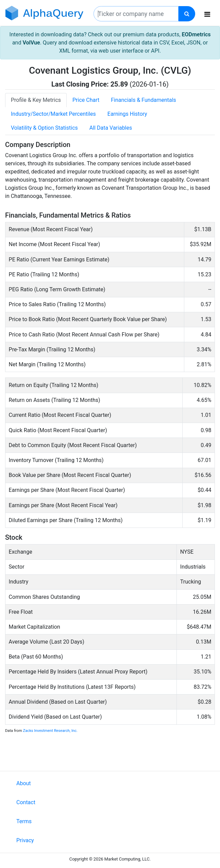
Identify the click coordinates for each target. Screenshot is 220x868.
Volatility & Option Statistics (44, 128)
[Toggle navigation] (207, 14)
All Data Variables (111, 128)
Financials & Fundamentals (143, 100)
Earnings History (127, 114)
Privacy (25, 840)
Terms (24, 821)
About (24, 783)
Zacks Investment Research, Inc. (50, 731)
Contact (26, 802)
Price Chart (86, 100)
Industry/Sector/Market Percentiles (53, 114)
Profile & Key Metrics (36, 100)
